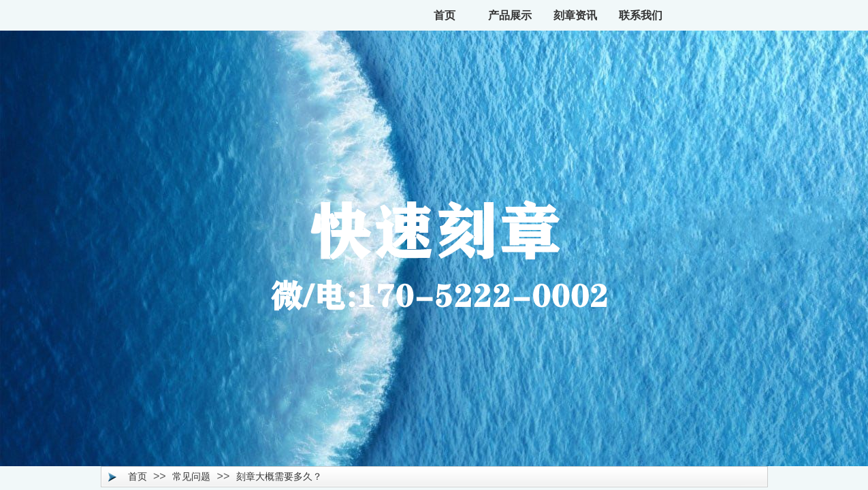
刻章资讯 (575, 15)
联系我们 (641, 15)
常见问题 (191, 476)
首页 (445, 15)
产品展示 (510, 15)
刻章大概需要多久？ (279, 476)
